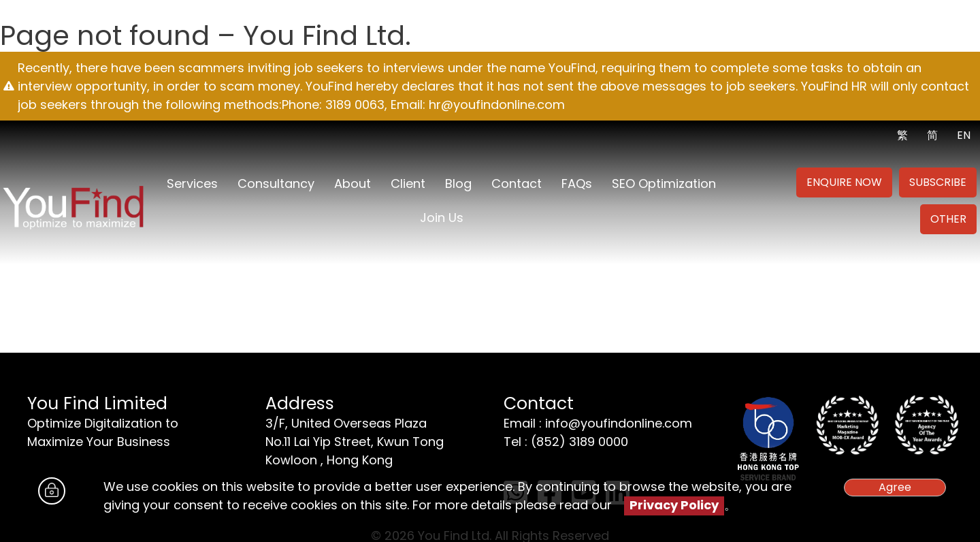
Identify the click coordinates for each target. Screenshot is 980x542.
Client (408, 184)
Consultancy (276, 184)
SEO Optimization (664, 184)
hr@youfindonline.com (497, 105)
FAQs (577, 184)
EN (964, 135)
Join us (442, 218)
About (353, 184)
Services (192, 184)
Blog (458, 184)
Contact (517, 184)
